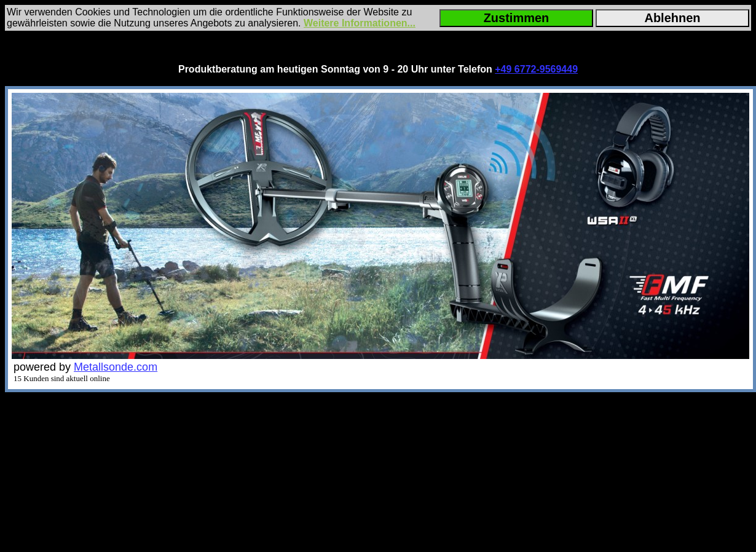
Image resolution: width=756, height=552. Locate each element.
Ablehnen (672, 18)
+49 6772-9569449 (536, 69)
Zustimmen (517, 18)
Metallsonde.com (116, 367)
